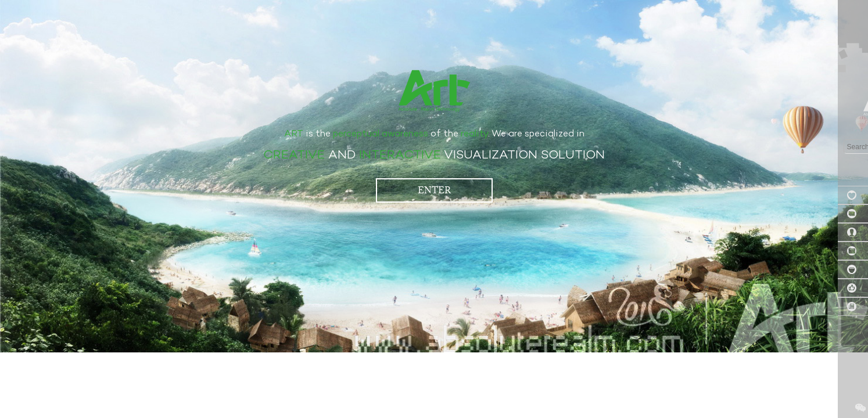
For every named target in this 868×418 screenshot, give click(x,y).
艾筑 (434, 90)
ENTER (434, 190)
